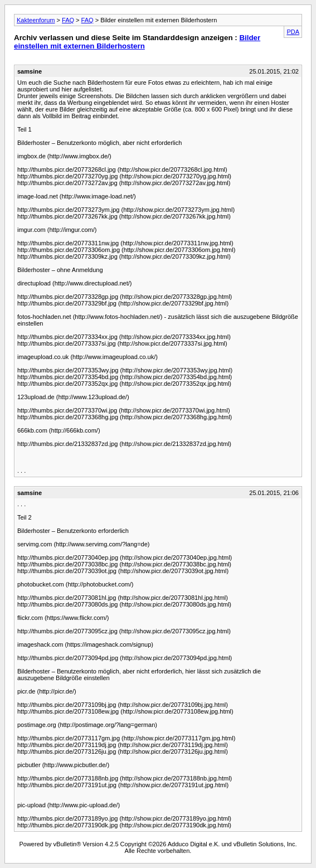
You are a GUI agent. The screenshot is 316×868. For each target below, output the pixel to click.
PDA (293, 32)
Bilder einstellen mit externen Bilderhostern (137, 42)
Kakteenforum (36, 20)
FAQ (68, 20)
